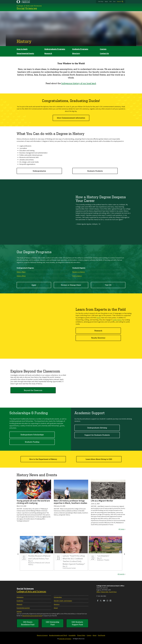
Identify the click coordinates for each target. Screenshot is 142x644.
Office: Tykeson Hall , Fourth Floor (107, 592)
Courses (103, 49)
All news (121, 529)
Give (114, 2)
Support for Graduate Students (97, 435)
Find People (101, 635)
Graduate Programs (80, 49)
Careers (89, 635)
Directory (76, 53)
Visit (110, 2)
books (99, 318)
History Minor (21, 276)
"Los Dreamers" (105, 553)
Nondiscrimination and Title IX (58, 635)
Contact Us (104, 53)
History (24, 41)
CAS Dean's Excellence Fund (28, 623)
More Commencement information (71, 118)
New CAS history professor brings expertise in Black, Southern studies (70, 502)
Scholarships (58, 597)
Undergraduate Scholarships (32, 435)
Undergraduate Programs (55, 49)
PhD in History (77, 276)
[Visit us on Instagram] (107, 601)
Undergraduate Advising (97, 428)
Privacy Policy (81, 635)
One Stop (101, 2)
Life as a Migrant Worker (102, 501)
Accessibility (72, 635)
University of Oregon (65, 639)
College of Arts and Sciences (31, 592)
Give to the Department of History (43, 459)
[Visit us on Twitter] (101, 601)
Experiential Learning (23, 608)
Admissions (20, 597)
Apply (106, 2)
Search (119, 2)
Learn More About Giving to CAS (99, 459)
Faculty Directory (98, 338)
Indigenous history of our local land (79, 83)
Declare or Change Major (71, 285)
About (56, 608)
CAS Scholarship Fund (53, 623)
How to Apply (22, 49)
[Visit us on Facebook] (98, 601)
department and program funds (32, 616)
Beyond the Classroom (33, 390)
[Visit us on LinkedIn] (110, 601)
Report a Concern (42, 635)
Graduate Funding (32, 442)
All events (121, 574)
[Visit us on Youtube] (104, 601)
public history (117, 320)
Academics (20, 601)
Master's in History (79, 272)
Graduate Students (95, 171)
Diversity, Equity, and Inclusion (63, 601)
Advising (19, 612)
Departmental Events (25, 53)
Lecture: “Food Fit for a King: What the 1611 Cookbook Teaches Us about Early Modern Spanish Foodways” (71, 553)
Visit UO (108, 285)
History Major (21, 272)
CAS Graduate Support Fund (77, 623)
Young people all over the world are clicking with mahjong (33, 502)
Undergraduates (39, 171)
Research (48, 53)
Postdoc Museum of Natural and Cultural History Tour (37, 553)
